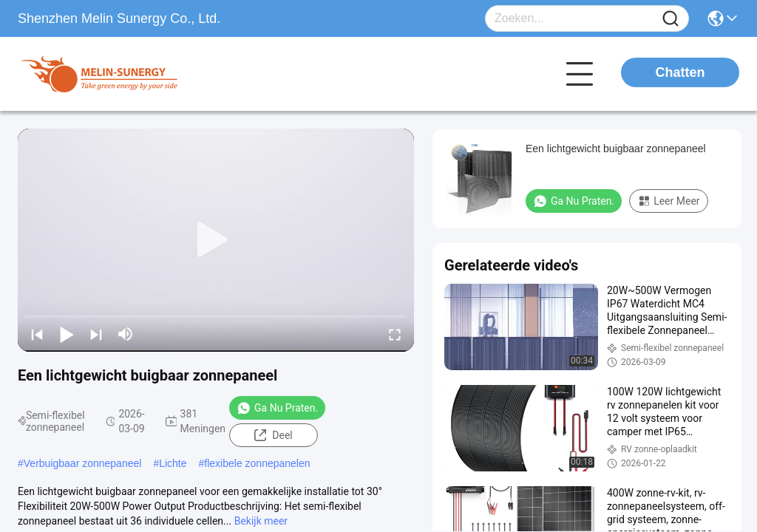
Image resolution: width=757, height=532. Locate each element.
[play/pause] (67, 334)
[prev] (37, 334)
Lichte (173, 463)
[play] (216, 240)
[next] (96, 334)
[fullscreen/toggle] (395, 334)
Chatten (680, 72)
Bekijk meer (261, 521)
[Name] (671, 19)
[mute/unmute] (126, 334)
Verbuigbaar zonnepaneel (83, 463)
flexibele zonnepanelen (257, 463)
